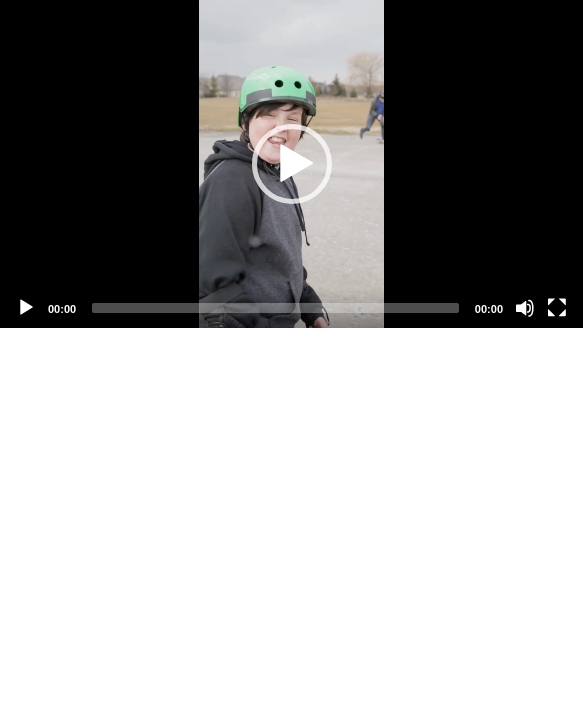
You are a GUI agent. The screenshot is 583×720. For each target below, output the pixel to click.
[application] (291, 164)
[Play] (26, 308)
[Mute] (525, 308)
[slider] (275, 308)
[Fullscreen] (557, 308)
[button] (292, 164)
